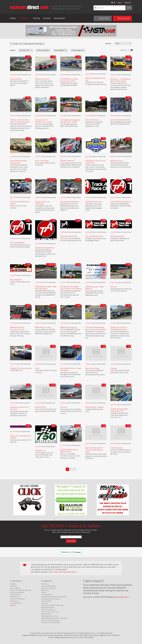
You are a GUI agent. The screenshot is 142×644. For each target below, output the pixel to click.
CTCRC (37, 368)
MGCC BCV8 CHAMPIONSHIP (70, 202)
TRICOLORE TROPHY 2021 (94, 202)
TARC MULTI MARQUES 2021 (45, 248)
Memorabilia (46, 614)
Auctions (45, 603)
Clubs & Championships (50, 620)
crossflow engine (117, 448)
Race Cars (45, 584)
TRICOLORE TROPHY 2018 (69, 236)
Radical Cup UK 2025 (42, 79)
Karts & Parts (46, 601)
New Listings (15, 588)
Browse (13, 584)
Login (120, 3)
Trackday (114, 368)
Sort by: (108, 44)
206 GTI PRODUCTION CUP (94, 236)
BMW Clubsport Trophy (43, 328)
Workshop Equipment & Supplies (54, 597)
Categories (24, 18)
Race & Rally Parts (48, 586)
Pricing (36, 18)
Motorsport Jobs (48, 607)
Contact (47, 18)
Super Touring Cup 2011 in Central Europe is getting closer (94, 450)
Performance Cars (48, 610)
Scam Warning (15, 603)
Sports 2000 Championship (120, 120)
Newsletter (60, 18)
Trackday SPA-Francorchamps (21, 368)
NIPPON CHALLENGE (117, 236)
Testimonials (15, 597)
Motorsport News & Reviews (52, 605)
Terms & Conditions (17, 599)
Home (13, 18)
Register (128, 3)
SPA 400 (113, 287)
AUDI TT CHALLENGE (42, 161)
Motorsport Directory (49, 616)
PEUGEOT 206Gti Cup (67, 161)
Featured (13, 586)
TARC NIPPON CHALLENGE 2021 (121, 202)
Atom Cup (64, 407)
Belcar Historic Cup (92, 120)
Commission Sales (17, 592)
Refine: (13, 50)
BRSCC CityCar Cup (117, 161)
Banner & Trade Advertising (20, 590)
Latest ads (103, 18)
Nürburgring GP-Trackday (94, 407)
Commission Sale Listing (51, 599)
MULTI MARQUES (16, 280)
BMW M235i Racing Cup (68, 328)
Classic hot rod (40, 407)
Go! (129, 8)
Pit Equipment (47, 595)
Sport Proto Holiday (92, 368)
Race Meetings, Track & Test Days (54, 618)
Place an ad (122, 18)
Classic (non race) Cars (50, 612)
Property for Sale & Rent (51, 622)
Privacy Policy (15, 595)
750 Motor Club (40, 451)
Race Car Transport (49, 588)
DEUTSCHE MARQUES (17, 243)
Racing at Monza (16, 79)
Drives (44, 592)
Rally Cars (45, 590)
